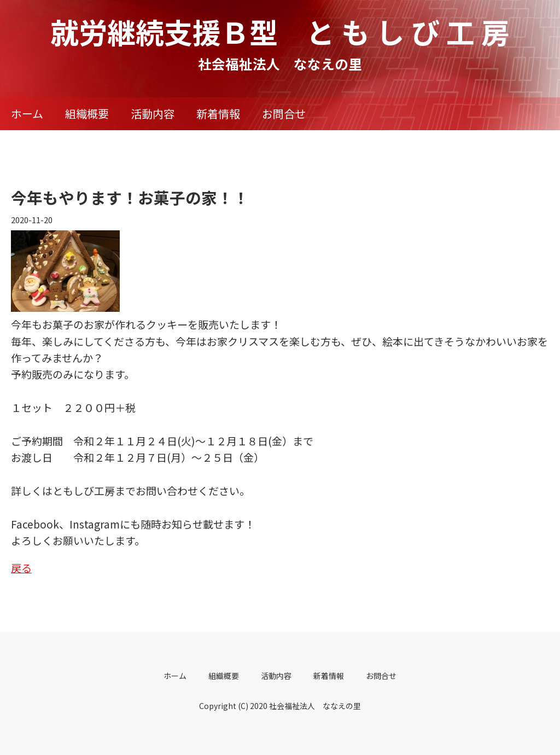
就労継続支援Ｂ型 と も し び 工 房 (280, 31)
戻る (21, 568)
